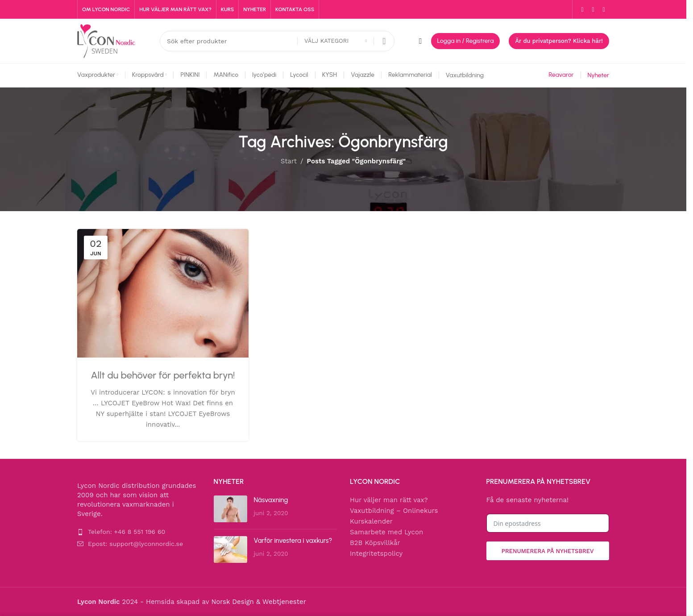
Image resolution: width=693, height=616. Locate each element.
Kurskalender (371, 521)
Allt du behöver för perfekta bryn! (163, 375)
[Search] (277, 41)
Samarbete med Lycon (386, 532)
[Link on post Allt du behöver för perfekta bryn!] (163, 293)
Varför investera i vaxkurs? (293, 541)
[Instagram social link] (593, 10)
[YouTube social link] (604, 10)
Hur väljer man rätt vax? (389, 500)
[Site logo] (106, 41)
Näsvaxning (271, 500)
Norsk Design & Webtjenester (258, 602)
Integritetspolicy (376, 554)
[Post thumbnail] (230, 509)
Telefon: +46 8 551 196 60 (127, 532)
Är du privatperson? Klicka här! (559, 41)
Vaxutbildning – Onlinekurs (394, 511)
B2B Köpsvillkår (375, 543)
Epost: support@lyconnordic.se (135, 544)
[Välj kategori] (336, 41)
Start (289, 161)
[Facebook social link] (582, 10)
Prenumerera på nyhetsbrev (548, 551)
